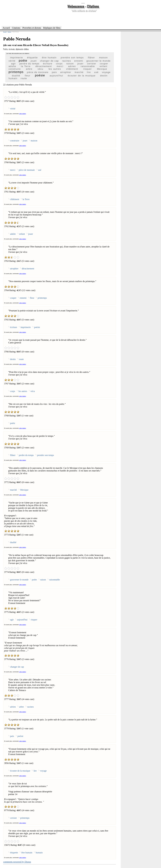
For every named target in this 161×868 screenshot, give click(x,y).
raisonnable (88, 66)
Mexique (102, 69)
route (24, 78)
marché (79, 72)
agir (13, 64)
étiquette (32, 58)
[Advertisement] (83, 19)
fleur (28, 76)
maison (103, 58)
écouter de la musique (82, 76)
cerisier (92, 64)
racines (67, 61)
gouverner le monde (99, 61)
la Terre (26, 66)
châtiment (72, 69)
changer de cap (49, 61)
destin (104, 76)
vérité (12, 61)
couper (104, 64)
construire (15, 69)
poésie (40, 75)
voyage (106, 72)
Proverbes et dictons (32, 28)
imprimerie (16, 58)
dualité (16, 76)
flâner (91, 58)
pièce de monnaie (38, 72)
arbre (29, 69)
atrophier (66, 72)
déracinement (44, 66)
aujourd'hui (56, 76)
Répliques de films (52, 28)
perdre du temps (29, 64)
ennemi (79, 61)
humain (13, 78)
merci (60, 66)
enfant (103, 66)
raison (70, 64)
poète (23, 61)
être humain (49, 58)
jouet (34, 61)
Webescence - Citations (83, 6)
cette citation (23, 114)
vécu (40, 69)
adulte (12, 66)
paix (54, 72)
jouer (80, 64)
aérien (72, 66)
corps (59, 64)
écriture (48, 64)
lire (89, 72)
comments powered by (17, 862)
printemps (16, 72)
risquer (87, 69)
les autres (55, 69)
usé (96, 72)
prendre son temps (72, 58)
